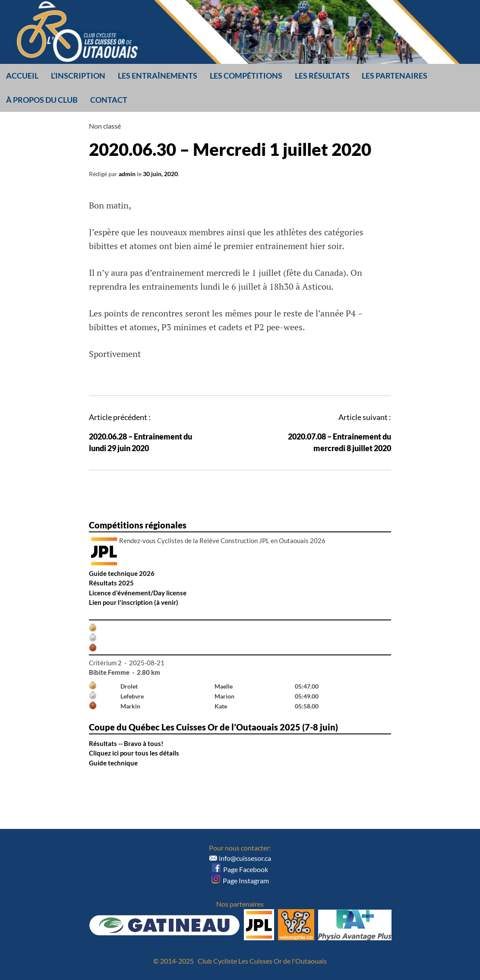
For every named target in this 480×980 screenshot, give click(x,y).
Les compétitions (246, 76)
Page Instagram (240, 880)
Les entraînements (158, 76)
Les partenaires (395, 76)
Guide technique (113, 763)
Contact (109, 100)
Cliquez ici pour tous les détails (134, 753)
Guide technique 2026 (122, 573)
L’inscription (78, 76)
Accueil (22, 76)
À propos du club (42, 100)
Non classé (105, 126)
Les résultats (322, 76)
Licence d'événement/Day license (138, 593)
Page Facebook (240, 869)
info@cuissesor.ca (245, 858)
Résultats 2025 (111, 583)
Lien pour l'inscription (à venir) (134, 602)
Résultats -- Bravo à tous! (126, 743)
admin (127, 174)
